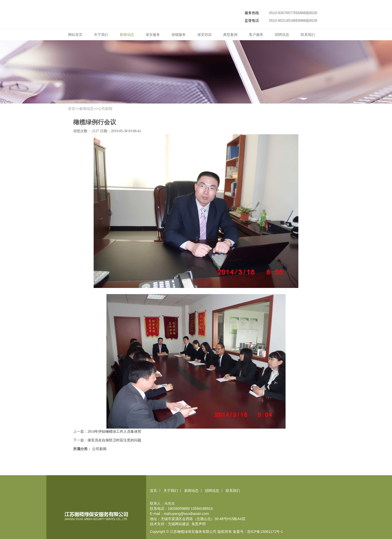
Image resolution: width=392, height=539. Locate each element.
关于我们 (101, 35)
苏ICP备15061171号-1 (265, 532)
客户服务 (256, 35)
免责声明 (199, 524)
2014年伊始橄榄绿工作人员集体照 (114, 432)
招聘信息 (282, 35)
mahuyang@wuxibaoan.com (186, 514)
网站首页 (75, 35)
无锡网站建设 (179, 524)
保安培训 (204, 35)
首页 (72, 109)
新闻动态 (127, 35)
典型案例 (230, 35)
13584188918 (202, 509)
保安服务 (153, 35)
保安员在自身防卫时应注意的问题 (114, 440)
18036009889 (179, 509)
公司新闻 (105, 109)
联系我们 (308, 35)
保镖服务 (179, 35)
